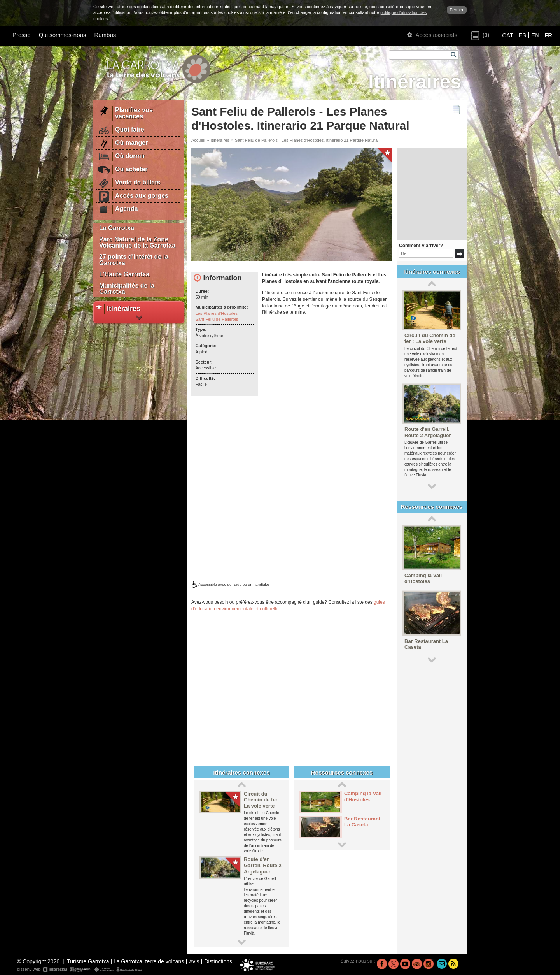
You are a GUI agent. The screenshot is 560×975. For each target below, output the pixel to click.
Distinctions (218, 961)
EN (535, 35)
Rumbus (105, 35)
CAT (508, 35)
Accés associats (432, 35)
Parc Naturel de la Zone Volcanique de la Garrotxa (137, 242)
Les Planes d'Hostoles (217, 313)
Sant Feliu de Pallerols (217, 319)
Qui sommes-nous (63, 35)
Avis (194, 961)
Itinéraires (220, 140)
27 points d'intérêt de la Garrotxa (134, 260)
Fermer (457, 10)
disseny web (80, 970)
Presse (22, 35)
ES (522, 35)
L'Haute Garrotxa (124, 274)
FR (548, 35)
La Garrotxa (117, 228)
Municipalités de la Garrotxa (127, 289)
